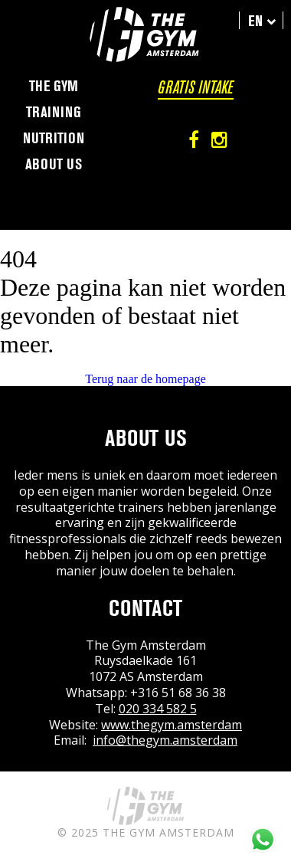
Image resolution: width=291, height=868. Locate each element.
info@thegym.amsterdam (165, 740)
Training (54, 113)
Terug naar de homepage (145, 379)
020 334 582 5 (158, 709)
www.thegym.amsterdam (172, 725)
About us (54, 165)
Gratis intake (196, 87)
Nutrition (54, 139)
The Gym (54, 87)
